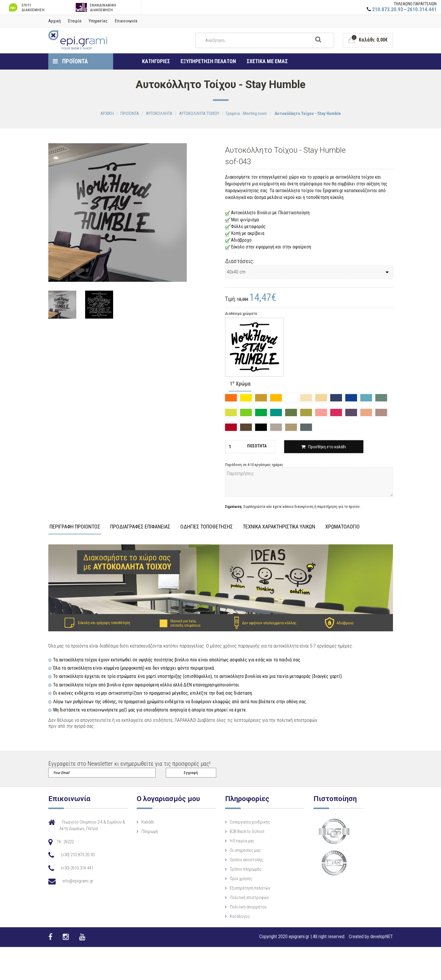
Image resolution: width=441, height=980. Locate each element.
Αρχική (54, 21)
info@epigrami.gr (78, 881)
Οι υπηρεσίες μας (240, 850)
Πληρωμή (147, 831)
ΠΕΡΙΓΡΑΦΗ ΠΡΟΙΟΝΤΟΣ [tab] (75, 527)
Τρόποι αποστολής (241, 860)
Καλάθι (145, 822)
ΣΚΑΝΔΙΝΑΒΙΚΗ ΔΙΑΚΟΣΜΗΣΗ (96, 8)
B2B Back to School (241, 831)
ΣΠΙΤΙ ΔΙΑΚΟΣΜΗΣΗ (26, 8)
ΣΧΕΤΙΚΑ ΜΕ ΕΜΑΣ (267, 61)
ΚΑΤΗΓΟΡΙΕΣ (156, 61)
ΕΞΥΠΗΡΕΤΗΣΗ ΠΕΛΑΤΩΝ (208, 61)
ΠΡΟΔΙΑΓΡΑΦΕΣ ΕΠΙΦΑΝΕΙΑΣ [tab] (140, 527)
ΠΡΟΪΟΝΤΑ (70, 61)
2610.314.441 (422, 9)
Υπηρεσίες (98, 21)
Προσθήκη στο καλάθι (324, 447)
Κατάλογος (234, 916)
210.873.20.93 (388, 9)
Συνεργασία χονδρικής (244, 822)
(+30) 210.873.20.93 (78, 855)
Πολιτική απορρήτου (242, 907)
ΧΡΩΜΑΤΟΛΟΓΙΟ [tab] (342, 527)
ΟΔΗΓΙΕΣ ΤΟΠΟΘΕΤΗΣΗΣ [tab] (207, 527)
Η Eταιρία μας (236, 841)
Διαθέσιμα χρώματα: (241, 313)
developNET (382, 937)
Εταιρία (75, 21)
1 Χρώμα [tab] (240, 384)
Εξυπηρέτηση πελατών (244, 888)
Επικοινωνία (126, 21)
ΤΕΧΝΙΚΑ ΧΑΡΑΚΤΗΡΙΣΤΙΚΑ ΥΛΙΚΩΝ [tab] (279, 527)
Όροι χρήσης (235, 879)
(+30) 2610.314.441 (77, 868)
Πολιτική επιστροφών (243, 897)
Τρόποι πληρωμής (240, 869)
